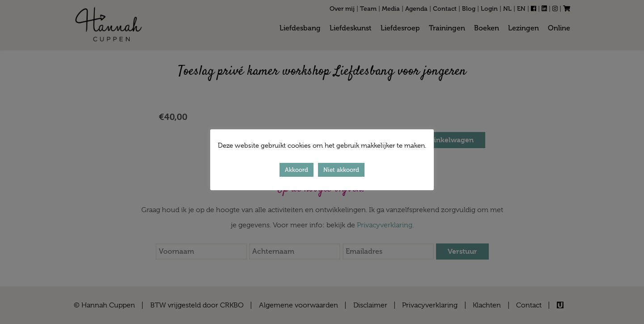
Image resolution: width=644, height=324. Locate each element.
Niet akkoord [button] (341, 170)
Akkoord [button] (297, 170)
